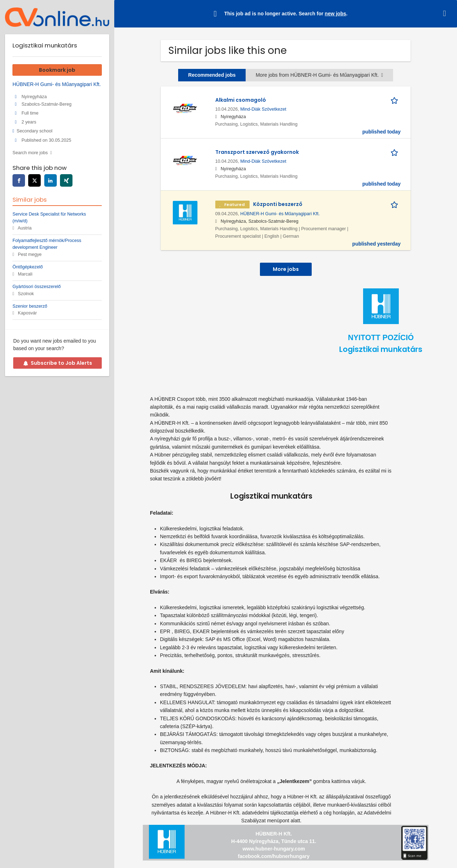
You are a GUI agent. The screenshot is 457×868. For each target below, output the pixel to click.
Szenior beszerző (30, 306)
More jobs (286, 269)
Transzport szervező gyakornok (257, 152)
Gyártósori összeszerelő (37, 287)
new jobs (336, 14)
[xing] (66, 180)
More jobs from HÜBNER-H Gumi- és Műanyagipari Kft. (319, 75)
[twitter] (34, 180)
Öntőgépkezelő (28, 267)
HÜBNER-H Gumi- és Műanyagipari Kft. (280, 214)
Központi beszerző (278, 204)
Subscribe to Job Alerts (58, 363)
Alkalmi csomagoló (241, 100)
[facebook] (19, 180)
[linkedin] (51, 180)
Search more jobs (30, 153)
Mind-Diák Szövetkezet (263, 109)
